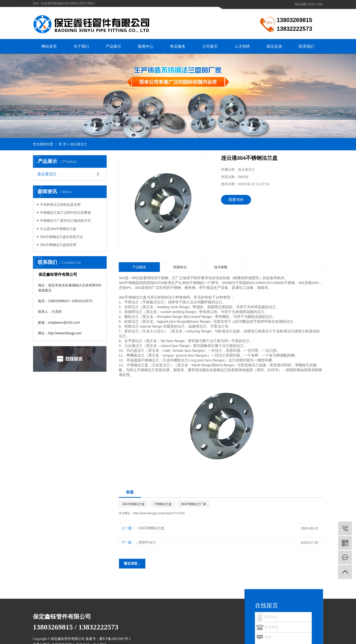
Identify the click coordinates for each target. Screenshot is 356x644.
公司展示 (210, 46)
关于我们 (81, 46)
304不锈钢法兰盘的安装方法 (61, 237)
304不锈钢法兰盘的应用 (58, 245)
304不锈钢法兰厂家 (193, 504)
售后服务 (178, 46)
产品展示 (113, 46)
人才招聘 (242, 46)
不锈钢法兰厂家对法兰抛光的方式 (65, 221)
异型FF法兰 (147, 542)
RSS (312, 4)
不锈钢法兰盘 (163, 504)
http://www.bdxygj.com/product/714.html (159, 513)
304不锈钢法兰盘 (133, 504)
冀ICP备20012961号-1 (115, 639)
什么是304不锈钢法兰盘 (58, 229)
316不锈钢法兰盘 (151, 528)
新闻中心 (146, 46)
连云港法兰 (79, 144)
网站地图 (301, 4)
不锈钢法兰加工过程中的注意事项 (65, 213)
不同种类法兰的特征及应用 (60, 205)
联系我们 (306, 46)
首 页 (62, 144)
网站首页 (49, 46)
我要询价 (236, 200)
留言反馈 (274, 46)
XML (320, 4)
